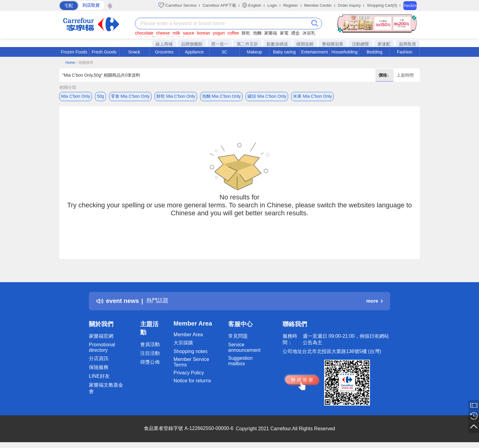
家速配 (384, 44)
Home (70, 63)
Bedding (374, 52)
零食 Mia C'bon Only (130, 96)
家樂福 (271, 33)
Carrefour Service (177, 5)
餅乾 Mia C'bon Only (176, 96)
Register (291, 5)
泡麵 (257, 33)
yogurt (219, 33)
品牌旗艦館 (192, 44)
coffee (233, 33)
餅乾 (246, 33)
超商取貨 (408, 44)
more (375, 302)
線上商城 (164, 44)
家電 (284, 33)
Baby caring (284, 52)
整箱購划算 (333, 44)
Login (272, 5)
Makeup (254, 52)
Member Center (318, 5)
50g (100, 96)
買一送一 (220, 44)
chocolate (144, 33)
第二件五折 (247, 44)
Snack (134, 52)
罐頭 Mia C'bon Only (267, 96)
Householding (345, 52)
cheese (163, 33)
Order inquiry (349, 5)
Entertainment (314, 52)
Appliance (194, 52)
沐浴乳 (309, 33)
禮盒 (295, 33)
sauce (189, 33)
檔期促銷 (305, 44)
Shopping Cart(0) (382, 5)
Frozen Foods (74, 52)
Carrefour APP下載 (219, 5)
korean (204, 33)
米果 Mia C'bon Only (312, 96)
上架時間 (405, 75)
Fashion (404, 52)
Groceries (164, 52)
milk (176, 33)
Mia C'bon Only (76, 96)
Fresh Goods (104, 52)
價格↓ (384, 75)
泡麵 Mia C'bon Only (221, 96)
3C (224, 52)
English (252, 5)
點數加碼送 (277, 44)
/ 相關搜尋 (85, 63)
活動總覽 (360, 44)
